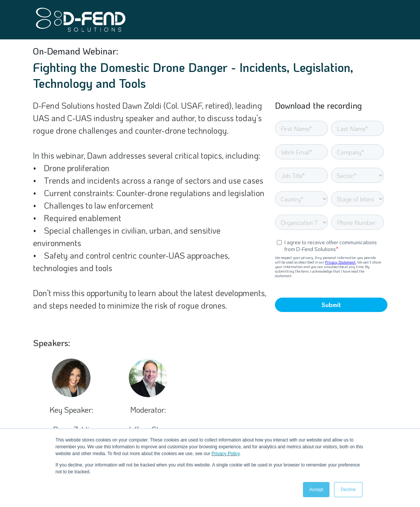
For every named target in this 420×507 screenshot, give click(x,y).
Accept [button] (316, 490)
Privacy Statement (340, 262)
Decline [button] (348, 490)
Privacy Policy (226, 454)
